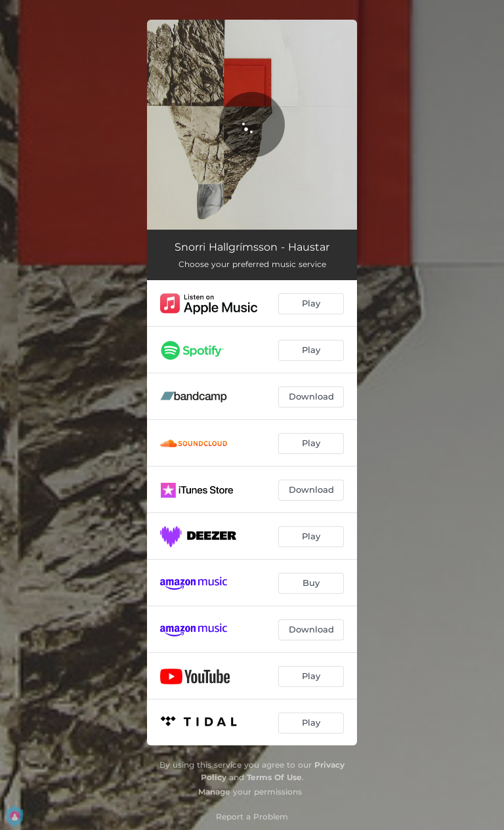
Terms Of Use (274, 777)
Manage (214, 792)
